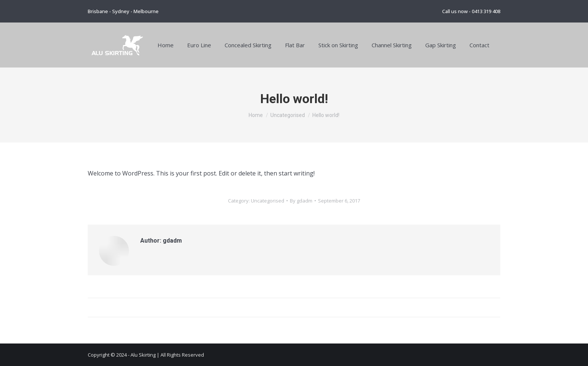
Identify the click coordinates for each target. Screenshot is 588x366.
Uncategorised (268, 201)
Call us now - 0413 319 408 (471, 11)
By (301, 201)
